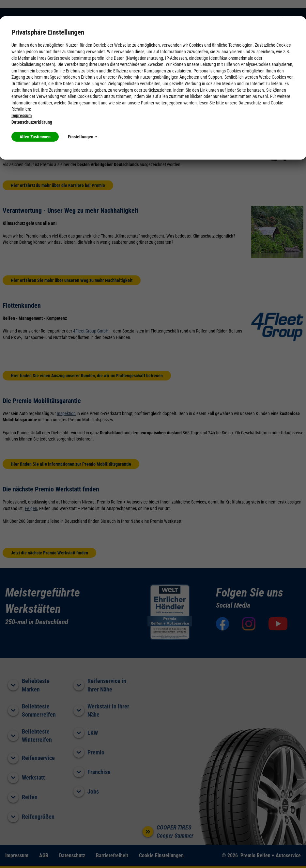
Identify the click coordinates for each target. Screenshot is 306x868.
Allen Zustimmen (35, 137)
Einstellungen (83, 137)
